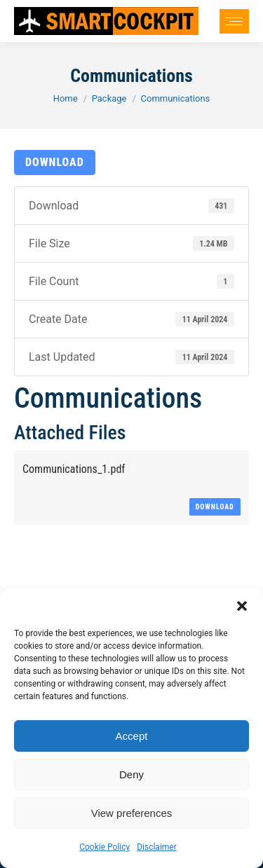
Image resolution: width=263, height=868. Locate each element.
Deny (131, 774)
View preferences (132, 813)
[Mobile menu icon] (234, 21)
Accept (132, 736)
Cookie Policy (104, 847)
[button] (242, 606)
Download (55, 162)
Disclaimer (157, 847)
